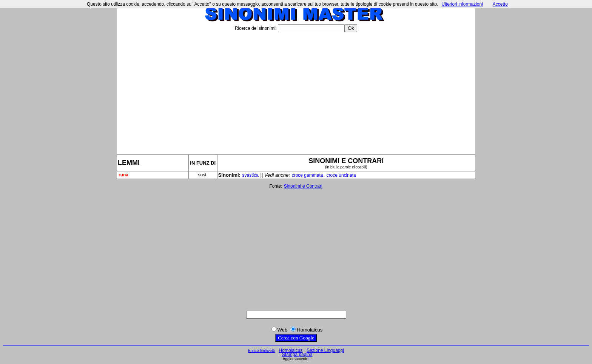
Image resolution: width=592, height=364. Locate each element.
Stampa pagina (297, 355)
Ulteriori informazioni (462, 4)
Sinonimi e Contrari (303, 186)
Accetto (500, 4)
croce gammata (308, 175)
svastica (251, 175)
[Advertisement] (296, 90)
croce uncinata (341, 175)
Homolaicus (291, 350)
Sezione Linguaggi (325, 350)
